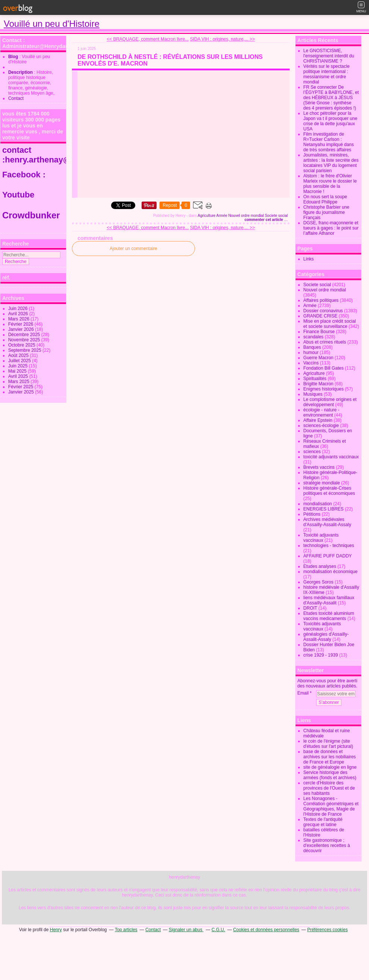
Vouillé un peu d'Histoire (52, 24)
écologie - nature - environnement (321, 412)
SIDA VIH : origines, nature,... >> (223, 39)
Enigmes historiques (324, 389)
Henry (56, 930)
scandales (313, 337)
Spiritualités (315, 379)
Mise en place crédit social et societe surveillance (330, 324)
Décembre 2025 (25, 335)
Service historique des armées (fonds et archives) (330, 775)
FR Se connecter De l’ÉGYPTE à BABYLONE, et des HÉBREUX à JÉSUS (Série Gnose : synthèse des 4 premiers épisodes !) (331, 98)
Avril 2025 (19, 376)
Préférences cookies (327, 930)
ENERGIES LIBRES (324, 509)
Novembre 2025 (25, 340)
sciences (312, 452)
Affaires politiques (321, 300)
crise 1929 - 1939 (321, 655)
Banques (312, 347)
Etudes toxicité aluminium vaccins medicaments (329, 616)
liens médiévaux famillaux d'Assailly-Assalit (329, 600)
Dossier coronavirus (323, 311)
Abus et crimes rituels (325, 342)
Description (21, 72)
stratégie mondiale (322, 483)
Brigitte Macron (318, 384)
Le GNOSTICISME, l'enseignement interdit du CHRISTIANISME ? (329, 56)
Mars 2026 (19, 319)
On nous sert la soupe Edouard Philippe (325, 199)
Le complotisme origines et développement (330, 402)
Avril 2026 (19, 314)
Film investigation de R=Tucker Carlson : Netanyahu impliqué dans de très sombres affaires (329, 142)
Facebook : (24, 175)
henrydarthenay (184, 877)
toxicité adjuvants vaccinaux (331, 457)
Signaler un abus (186, 930)
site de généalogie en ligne (330, 767)
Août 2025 (19, 355)
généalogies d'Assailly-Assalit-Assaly (326, 637)
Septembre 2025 (25, 350)
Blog (13, 57)
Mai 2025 (18, 371)
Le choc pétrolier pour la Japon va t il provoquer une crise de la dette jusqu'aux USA (330, 121)
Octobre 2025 (22, 345)
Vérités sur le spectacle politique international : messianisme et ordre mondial (327, 74)
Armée (222, 216)
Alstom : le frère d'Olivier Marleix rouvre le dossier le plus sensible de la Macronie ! (330, 184)
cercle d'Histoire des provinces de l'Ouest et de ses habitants (329, 788)
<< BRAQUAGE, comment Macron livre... (148, 39)
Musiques (313, 394)
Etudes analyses (320, 566)
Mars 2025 (19, 382)
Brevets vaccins (319, 467)
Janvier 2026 (22, 329)
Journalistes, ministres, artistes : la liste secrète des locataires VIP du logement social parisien (331, 163)
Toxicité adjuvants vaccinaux (321, 538)
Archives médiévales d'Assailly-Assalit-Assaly (327, 522)
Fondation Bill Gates (324, 368)
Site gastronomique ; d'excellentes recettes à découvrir (327, 845)
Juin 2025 (18, 366)
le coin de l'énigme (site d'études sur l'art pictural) (328, 744)
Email (303, 693)
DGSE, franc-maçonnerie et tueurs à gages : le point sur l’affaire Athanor (331, 228)
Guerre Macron (318, 358)
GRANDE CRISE (320, 316)
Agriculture (206, 216)
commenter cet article (264, 220)
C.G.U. (218, 930)
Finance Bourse (319, 332)
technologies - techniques (329, 546)
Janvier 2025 (22, 392)
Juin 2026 (18, 309)
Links (309, 259)
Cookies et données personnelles (266, 930)
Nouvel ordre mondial (246, 216)
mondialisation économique (330, 572)
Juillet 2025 (20, 361)
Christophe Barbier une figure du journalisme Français (326, 212)
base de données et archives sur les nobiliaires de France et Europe (330, 757)
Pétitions (312, 514)
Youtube (19, 195)
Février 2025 (21, 387)
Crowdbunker (32, 215)
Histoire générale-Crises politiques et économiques (329, 491)
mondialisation (318, 504)
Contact (16, 98)
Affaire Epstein (318, 420)
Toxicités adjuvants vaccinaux (322, 626)
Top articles (126, 930)
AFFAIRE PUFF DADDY (328, 556)
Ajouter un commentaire (133, 249)
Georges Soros (318, 582)
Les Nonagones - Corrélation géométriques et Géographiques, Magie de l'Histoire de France (331, 806)
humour (311, 353)
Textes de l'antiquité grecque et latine (323, 822)
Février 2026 (21, 324)
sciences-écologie (321, 426)
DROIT (310, 608)
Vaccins (311, 363)
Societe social (276, 216)
